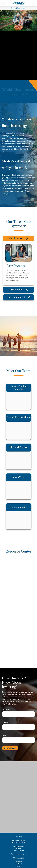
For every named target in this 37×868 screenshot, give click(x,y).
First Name (6, 710)
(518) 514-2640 (21, 841)
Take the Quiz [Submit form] (10, 748)
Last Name (6, 723)
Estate (18, 866)
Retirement (18, 862)
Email (4, 736)
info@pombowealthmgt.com (18, 854)
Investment (18, 864)
